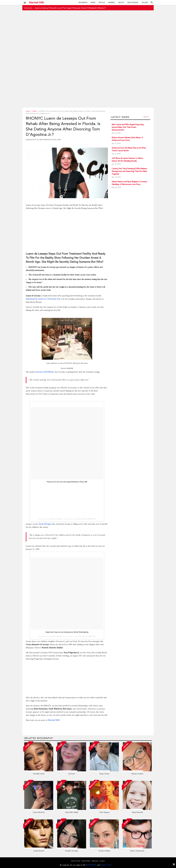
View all (146, 117)
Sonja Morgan (45, 524)
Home (28, 111)
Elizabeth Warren (96, 8)
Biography (83, 2)
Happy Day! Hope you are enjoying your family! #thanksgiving (67, 632)
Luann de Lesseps (55, 519)
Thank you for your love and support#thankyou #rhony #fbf (67, 482)
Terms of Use (106, 865)
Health (121, 2)
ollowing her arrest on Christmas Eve (43, 299)
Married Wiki (36, 2)
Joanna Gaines (41, 8)
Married (112, 2)
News (93, 2)
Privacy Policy (91, 865)
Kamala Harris (80, 8)
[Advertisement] (88, 63)
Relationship (133, 2)
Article (102, 2)
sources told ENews (45, 372)
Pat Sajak (67, 8)
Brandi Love (55, 8)
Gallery (145, 2)
